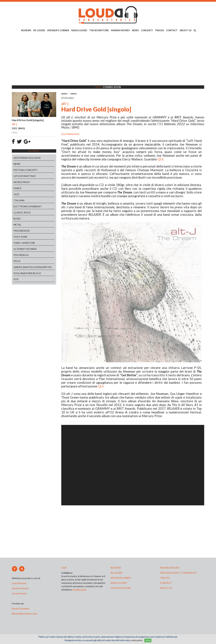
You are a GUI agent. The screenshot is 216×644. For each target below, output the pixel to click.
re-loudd (116, 573)
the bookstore (121, 588)
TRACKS (159, 30)
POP (16, 279)
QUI (160, 159)
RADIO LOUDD (79, 30)
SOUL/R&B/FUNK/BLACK (27, 273)
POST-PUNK (20, 237)
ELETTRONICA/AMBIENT (28, 206)
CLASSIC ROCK (22, 212)
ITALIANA (19, 200)
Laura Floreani (20, 583)
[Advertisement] (108, 59)
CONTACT (172, 30)
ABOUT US (186, 30)
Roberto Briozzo (20, 588)
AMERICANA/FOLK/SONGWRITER (33, 267)
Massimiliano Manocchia (24, 614)
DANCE (18, 188)
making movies (170, 568)
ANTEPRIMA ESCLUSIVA (27, 158)
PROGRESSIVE (22, 231)
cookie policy (137, 640)
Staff (64, 568)
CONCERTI (147, 30)
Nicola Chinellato (21, 608)
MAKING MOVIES (120, 30)
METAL (17, 225)
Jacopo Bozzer (19, 593)
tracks (165, 578)
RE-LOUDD (39, 30)
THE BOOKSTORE (99, 30)
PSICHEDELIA (21, 255)
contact (166, 583)
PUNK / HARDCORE (24, 243)
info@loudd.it (79, 590)
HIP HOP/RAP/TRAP (25, 176)
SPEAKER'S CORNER (58, 30)
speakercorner (121, 578)
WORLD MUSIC (22, 182)
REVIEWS (26, 30)
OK (148, 640)
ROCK (17, 261)
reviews (116, 568)
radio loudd (119, 583)
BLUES (17, 219)
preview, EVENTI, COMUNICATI (178, 573)
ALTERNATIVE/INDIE (25, 249)
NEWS (135, 30)
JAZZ (16, 194)
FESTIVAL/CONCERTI (26, 170)
